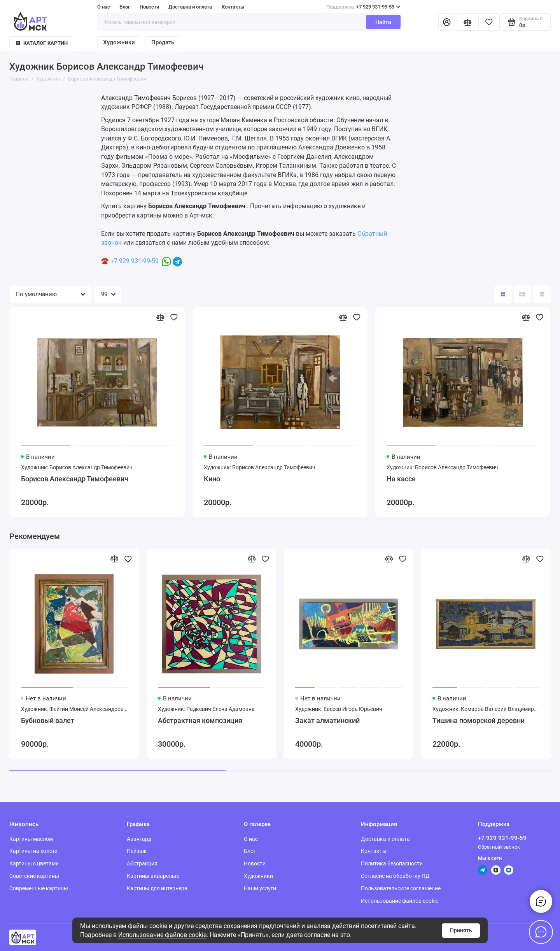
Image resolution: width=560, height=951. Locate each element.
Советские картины (34, 876)
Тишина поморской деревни (479, 721)
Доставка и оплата (190, 7)
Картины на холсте (33, 851)
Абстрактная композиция (200, 721)
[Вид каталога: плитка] (503, 294)
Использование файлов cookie (162, 935)
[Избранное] (489, 22)
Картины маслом (31, 839)
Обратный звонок (499, 847)
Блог (125, 7)
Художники (119, 42)
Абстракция (142, 863)
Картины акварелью (153, 876)
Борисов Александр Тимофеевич (75, 479)
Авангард (139, 839)
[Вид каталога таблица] (542, 294)
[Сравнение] (468, 22)
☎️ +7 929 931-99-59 (130, 261)
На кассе (401, 479)
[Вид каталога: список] (522, 294)
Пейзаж (137, 851)
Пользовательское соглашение (401, 888)
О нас (104, 7)
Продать (163, 42)
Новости (149, 7)
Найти (383, 22)
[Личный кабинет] (447, 22)
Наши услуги (260, 888)
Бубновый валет (48, 721)
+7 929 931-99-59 (363, 7)
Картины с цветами (34, 863)
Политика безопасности (392, 863)
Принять (461, 930)
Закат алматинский (327, 721)
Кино (212, 479)
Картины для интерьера (157, 888)
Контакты (233, 7)
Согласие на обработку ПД (395, 876)
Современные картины (39, 888)
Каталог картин (42, 43)
